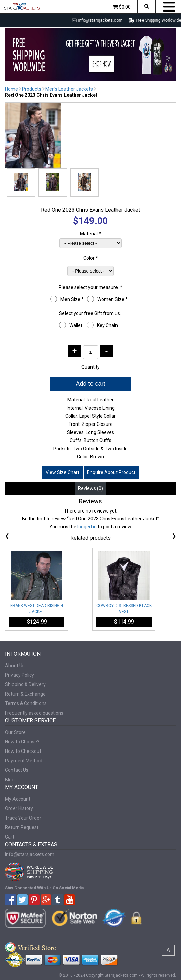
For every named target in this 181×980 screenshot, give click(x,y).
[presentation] (7, 537)
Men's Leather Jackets (69, 89)
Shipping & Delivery (25, 684)
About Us (15, 666)
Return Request (22, 827)
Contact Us (17, 770)
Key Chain (108, 325)
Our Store (15, 732)
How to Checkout (23, 751)
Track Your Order (23, 818)
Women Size (112, 299)
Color (91, 258)
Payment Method (24, 761)
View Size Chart (62, 472)
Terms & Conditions (26, 703)
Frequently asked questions (34, 713)
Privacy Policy (20, 675)
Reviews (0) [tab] (90, 488)
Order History (19, 808)
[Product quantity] (91, 352)
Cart (10, 837)
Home (11, 89)
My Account (18, 799)
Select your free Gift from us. (90, 313)
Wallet (76, 325)
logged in (87, 527)
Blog (10, 780)
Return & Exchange (25, 694)
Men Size (72, 299)
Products (32, 89)
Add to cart (90, 384)
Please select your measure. (90, 287)
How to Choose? (22, 742)
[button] (21, 182)
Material (90, 234)
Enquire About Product (111, 472)
